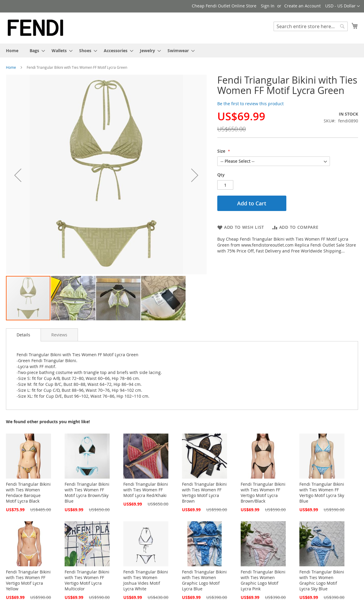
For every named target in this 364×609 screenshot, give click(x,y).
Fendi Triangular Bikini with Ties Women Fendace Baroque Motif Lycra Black (28, 493)
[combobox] (311, 26)
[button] (343, 6)
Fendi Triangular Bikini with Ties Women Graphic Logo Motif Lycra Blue (204, 580)
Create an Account (302, 6)
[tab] (23, 335)
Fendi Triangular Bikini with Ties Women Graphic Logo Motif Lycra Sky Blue (322, 580)
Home (11, 67)
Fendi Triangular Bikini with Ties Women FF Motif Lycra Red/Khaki (146, 490)
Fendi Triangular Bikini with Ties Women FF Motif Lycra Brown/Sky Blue (87, 493)
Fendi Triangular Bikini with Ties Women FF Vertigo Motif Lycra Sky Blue (322, 493)
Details (23, 335)
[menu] (182, 51)
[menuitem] (12, 51)
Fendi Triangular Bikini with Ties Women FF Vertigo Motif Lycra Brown (204, 493)
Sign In (268, 6)
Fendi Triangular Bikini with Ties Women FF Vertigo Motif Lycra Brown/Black (263, 493)
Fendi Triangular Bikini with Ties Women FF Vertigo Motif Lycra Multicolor (87, 580)
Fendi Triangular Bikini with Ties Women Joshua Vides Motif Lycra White (146, 580)
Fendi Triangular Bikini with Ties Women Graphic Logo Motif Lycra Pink (263, 580)
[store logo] (36, 28)
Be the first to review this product (250, 104)
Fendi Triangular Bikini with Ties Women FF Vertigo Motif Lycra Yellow (28, 580)
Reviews (59, 335)
